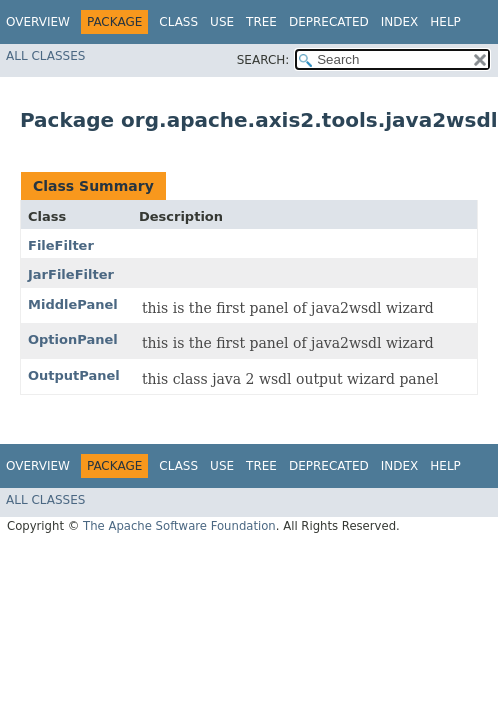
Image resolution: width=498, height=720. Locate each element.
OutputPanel (74, 375)
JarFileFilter (71, 274)
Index (400, 22)
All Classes (45, 56)
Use (222, 22)
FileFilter (61, 245)
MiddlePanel (73, 304)
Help (445, 22)
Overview (38, 22)
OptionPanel (73, 339)
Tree (261, 22)
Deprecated (329, 22)
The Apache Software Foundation (179, 526)
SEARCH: (263, 60)
